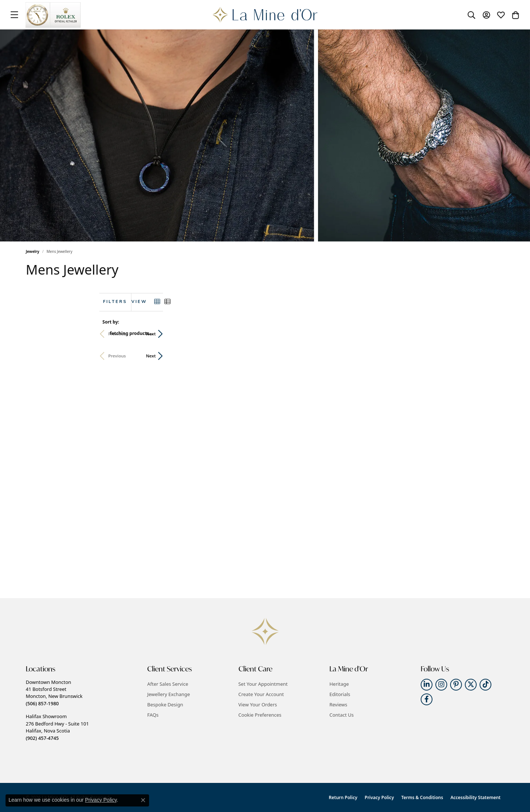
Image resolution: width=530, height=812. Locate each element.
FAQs (153, 715)
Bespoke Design (165, 705)
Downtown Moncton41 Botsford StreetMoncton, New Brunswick (54, 693)
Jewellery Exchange (169, 694)
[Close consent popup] (143, 800)
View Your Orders (258, 705)
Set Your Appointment (263, 684)
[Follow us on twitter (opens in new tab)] (471, 685)
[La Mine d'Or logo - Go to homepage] (265, 15)
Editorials (340, 694)
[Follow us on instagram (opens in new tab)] (441, 685)
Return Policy (343, 797)
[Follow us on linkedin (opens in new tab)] (427, 685)
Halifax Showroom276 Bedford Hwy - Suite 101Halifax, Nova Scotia (57, 727)
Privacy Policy (379, 797)
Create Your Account (261, 694)
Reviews (338, 705)
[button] (471, 15)
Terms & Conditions (422, 797)
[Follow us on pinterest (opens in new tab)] (456, 685)
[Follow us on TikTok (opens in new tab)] (485, 685)
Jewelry (33, 251)
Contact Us (342, 715)
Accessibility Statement (476, 797)
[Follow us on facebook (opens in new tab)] (427, 699)
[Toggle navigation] (14, 15)
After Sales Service (168, 684)
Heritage (339, 684)
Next (492, 334)
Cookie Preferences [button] (260, 715)
